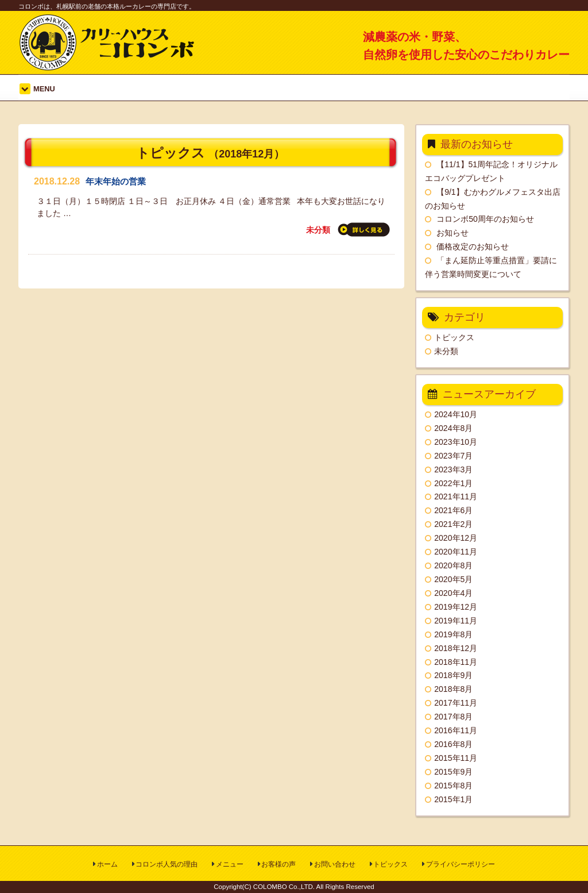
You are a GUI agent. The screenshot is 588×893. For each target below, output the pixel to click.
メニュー (230, 864)
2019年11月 (456, 621)
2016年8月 (453, 744)
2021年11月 (456, 496)
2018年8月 (453, 689)
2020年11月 (456, 552)
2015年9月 (453, 772)
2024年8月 (453, 428)
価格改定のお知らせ (473, 247)
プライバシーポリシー (461, 864)
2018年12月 (456, 648)
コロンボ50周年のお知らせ (485, 219)
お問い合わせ (335, 864)
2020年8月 (453, 565)
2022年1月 (453, 483)
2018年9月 (453, 675)
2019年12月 (456, 607)
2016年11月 (456, 730)
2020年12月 (456, 538)
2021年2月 (453, 524)
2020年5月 (453, 579)
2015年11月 (456, 758)
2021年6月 (453, 510)
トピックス (454, 337)
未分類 (318, 230)
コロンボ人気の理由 (167, 864)
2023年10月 (456, 442)
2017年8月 (453, 717)
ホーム (107, 864)
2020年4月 (453, 593)
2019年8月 (453, 634)
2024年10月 (456, 414)
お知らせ (452, 233)
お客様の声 (278, 864)
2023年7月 (453, 456)
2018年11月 (456, 662)
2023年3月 (453, 469)
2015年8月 (453, 786)
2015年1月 (453, 799)
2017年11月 (456, 703)
